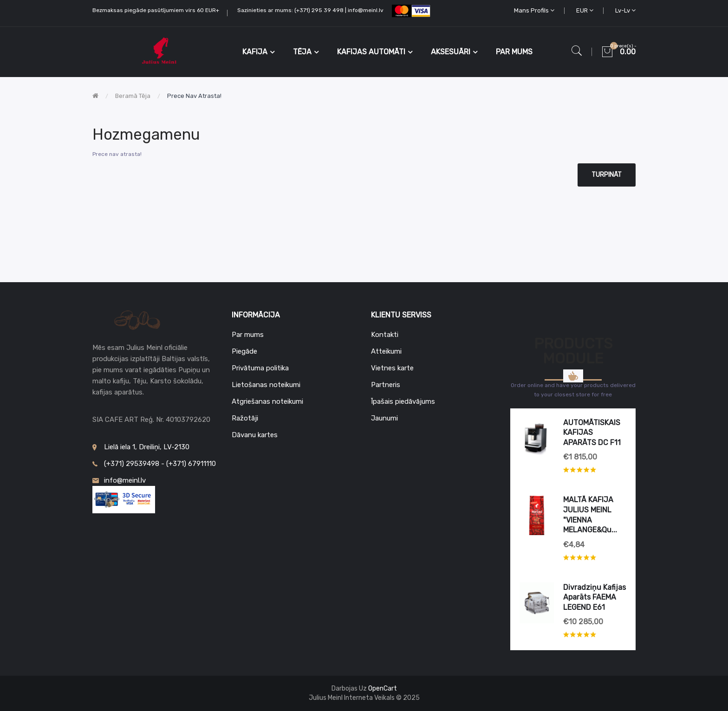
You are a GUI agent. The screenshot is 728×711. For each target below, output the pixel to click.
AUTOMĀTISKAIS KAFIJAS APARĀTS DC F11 (592, 433)
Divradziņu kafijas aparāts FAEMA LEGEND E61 (595, 597)
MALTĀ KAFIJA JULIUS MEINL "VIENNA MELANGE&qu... (590, 515)
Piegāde (244, 351)
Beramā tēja (133, 96)
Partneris (386, 385)
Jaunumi (384, 418)
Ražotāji (245, 418)
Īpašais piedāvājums (403, 401)
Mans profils (534, 10)
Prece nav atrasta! (194, 96)
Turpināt (607, 175)
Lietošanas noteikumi (266, 385)
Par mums (248, 335)
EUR (585, 10)
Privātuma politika (260, 368)
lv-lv (625, 10)
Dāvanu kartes (255, 435)
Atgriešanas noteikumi (267, 401)
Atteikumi (386, 351)
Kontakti (385, 335)
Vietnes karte (392, 368)
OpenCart (383, 688)
